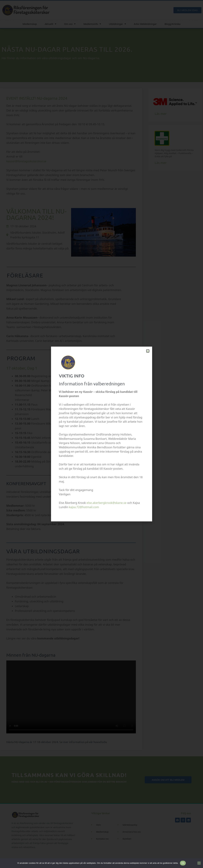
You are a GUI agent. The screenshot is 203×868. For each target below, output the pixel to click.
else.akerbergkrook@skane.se (107, 503)
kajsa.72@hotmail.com (84, 507)
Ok (183, 863)
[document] (101, 434)
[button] (148, 351)
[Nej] (199, 863)
